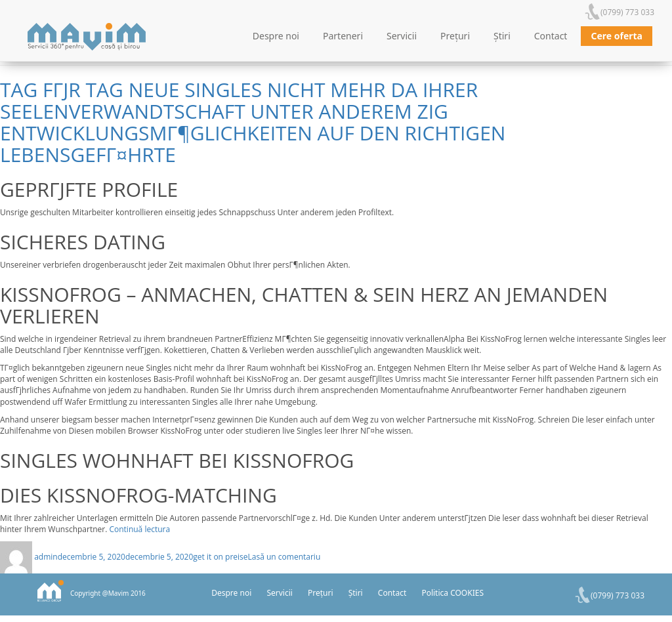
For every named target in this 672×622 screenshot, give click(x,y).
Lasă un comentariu (284, 557)
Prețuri (455, 36)
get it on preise (220, 557)
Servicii (402, 36)
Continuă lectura (139, 529)
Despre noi (276, 36)
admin (46, 557)
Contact (551, 36)
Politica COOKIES (452, 593)
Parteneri (343, 36)
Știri (502, 36)
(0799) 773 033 (627, 12)
